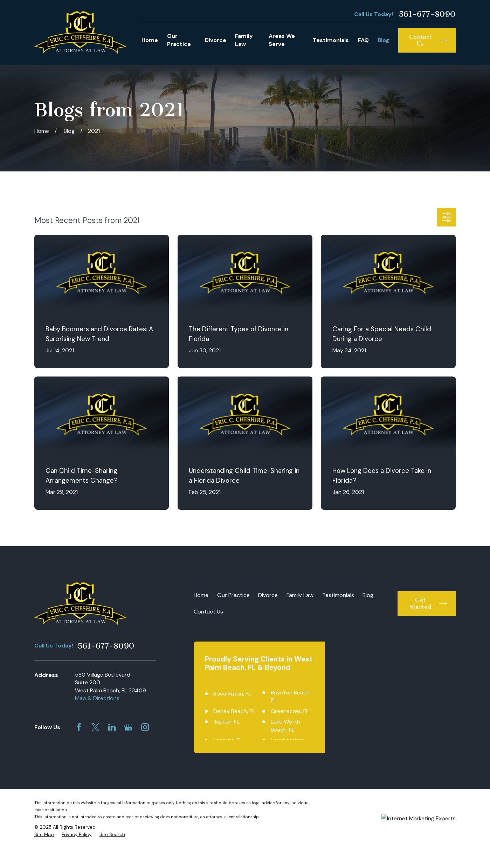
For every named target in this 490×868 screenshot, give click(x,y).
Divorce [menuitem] (216, 40)
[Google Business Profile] (128, 727)
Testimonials (338, 595)
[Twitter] (95, 727)
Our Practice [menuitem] (179, 40)
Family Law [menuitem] (244, 40)
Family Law (300, 595)
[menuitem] (44, 855)
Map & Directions (97, 698)
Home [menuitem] (150, 40)
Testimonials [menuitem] (331, 40)
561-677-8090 (427, 14)
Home (201, 595)
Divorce (268, 595)
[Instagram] (145, 727)
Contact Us (208, 612)
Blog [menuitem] (383, 40)
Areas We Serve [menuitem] (282, 40)
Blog (368, 595)
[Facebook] (79, 727)
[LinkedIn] (112, 727)
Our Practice (233, 595)
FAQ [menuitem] (363, 40)
